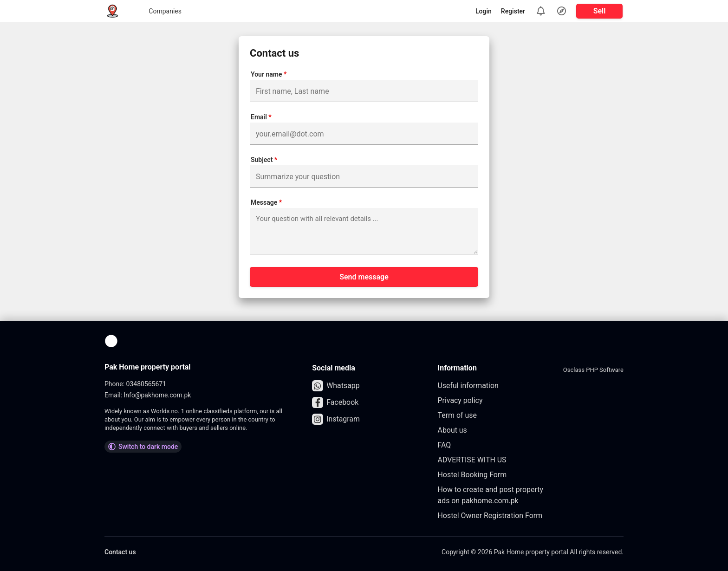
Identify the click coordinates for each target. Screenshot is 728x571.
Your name (269, 74)
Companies (152, 11)
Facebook (335, 402)
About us (453, 430)
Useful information (468, 386)
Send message (364, 277)
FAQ (445, 445)
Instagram (336, 419)
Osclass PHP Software (593, 370)
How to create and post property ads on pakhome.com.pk (491, 495)
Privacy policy (461, 400)
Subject (264, 160)
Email (261, 117)
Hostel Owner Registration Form (491, 516)
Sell (600, 11)
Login (484, 11)
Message (266, 202)
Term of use (458, 415)
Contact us (120, 552)
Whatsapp (336, 386)
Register (513, 11)
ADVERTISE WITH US (472, 460)
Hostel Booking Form (473, 475)
